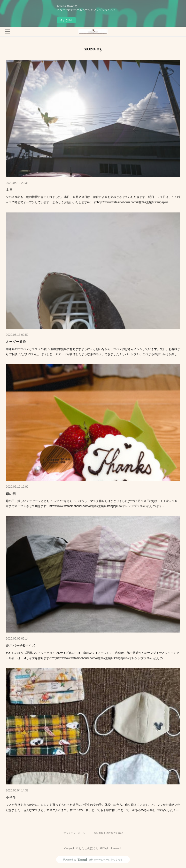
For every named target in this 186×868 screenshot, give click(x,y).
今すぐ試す (66, 20)
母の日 (11, 494)
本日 (9, 190)
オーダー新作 (16, 342)
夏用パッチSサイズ (20, 646)
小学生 (11, 798)
